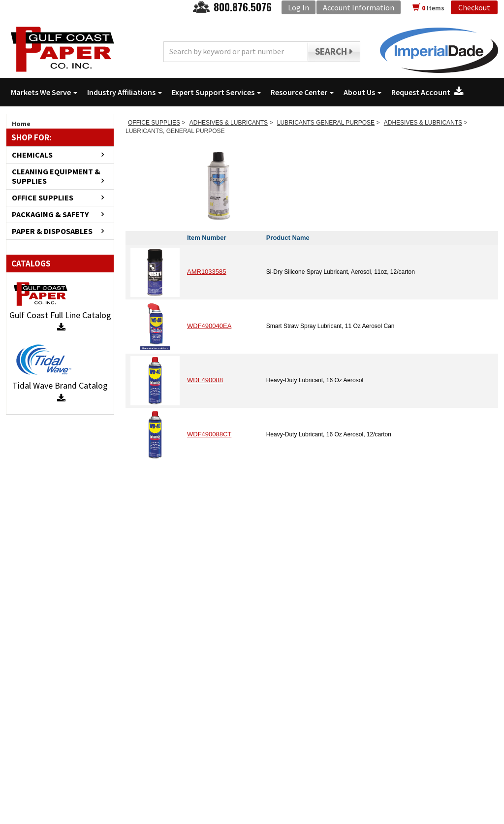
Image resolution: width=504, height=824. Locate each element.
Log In (299, 7)
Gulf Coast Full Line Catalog (60, 321)
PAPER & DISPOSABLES (52, 231)
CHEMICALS (32, 155)
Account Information (359, 7)
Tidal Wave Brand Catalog (60, 391)
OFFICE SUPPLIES (43, 198)
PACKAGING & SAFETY (50, 214)
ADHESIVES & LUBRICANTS (229, 123)
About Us (362, 92)
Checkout (474, 7)
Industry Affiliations (125, 92)
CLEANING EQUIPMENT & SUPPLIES (56, 176)
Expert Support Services (216, 92)
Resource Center (302, 92)
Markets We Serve (44, 92)
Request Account (427, 92)
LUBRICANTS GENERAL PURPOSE (326, 123)
